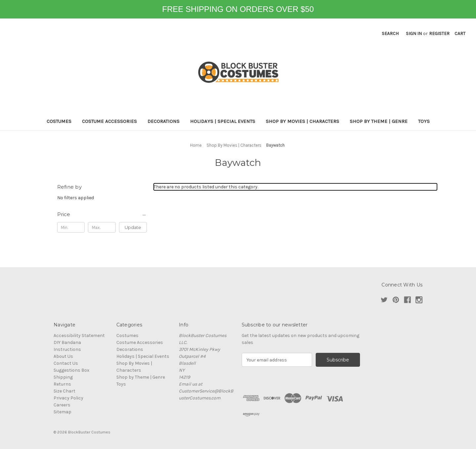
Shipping (63, 377)
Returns (62, 384)
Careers (62, 405)
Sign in (414, 34)
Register (439, 34)
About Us (63, 356)
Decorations (163, 121)
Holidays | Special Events (223, 121)
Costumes (59, 121)
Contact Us (66, 363)
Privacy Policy (68, 398)
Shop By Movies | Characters (302, 121)
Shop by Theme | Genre (379, 121)
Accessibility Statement (79, 336)
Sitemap (62, 412)
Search (390, 34)
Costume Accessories (109, 121)
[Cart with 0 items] (460, 34)
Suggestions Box (71, 370)
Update (133, 227)
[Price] (102, 214)
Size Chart (64, 391)
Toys (424, 121)
